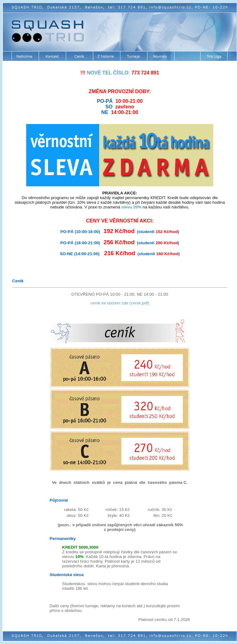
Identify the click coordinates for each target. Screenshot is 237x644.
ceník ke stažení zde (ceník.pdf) (120, 303)
